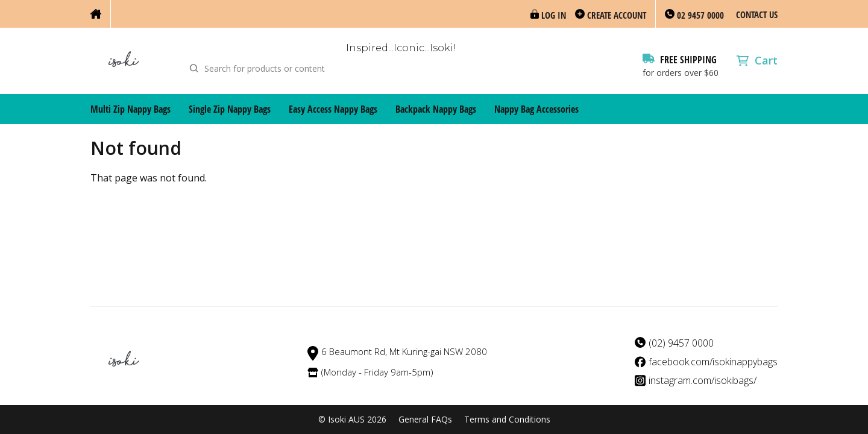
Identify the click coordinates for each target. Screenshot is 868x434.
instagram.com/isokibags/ (703, 381)
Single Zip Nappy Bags (230, 109)
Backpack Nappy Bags (436, 109)
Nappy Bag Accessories (536, 109)
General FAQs (425, 420)
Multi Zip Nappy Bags (131, 109)
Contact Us (757, 14)
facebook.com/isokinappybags (713, 362)
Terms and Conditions (507, 420)
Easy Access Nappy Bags (333, 109)
